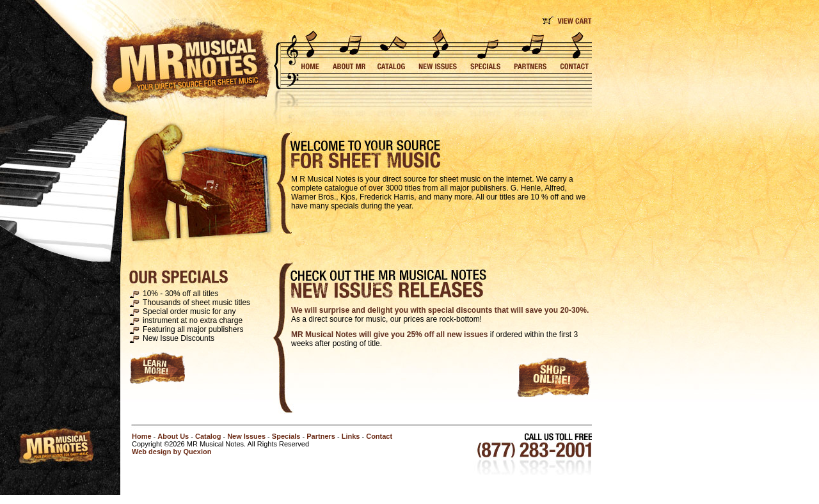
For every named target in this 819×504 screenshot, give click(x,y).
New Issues (246, 436)
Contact (379, 436)
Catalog (208, 436)
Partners (321, 436)
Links (351, 436)
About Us (173, 436)
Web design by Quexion (171, 452)
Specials (286, 436)
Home (142, 436)
